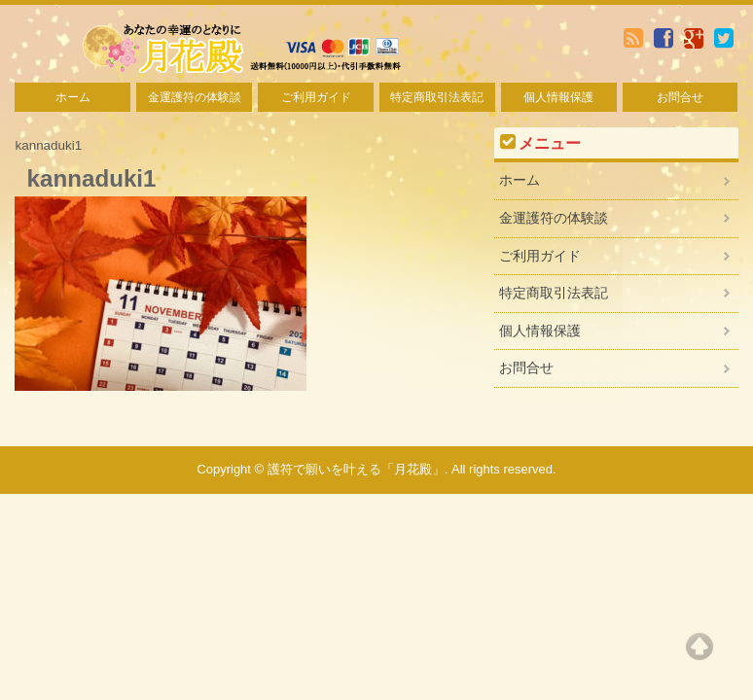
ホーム (73, 97)
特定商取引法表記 (437, 97)
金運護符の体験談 (195, 97)
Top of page (699, 647)
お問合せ (680, 97)
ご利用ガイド (316, 97)
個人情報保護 (558, 97)
